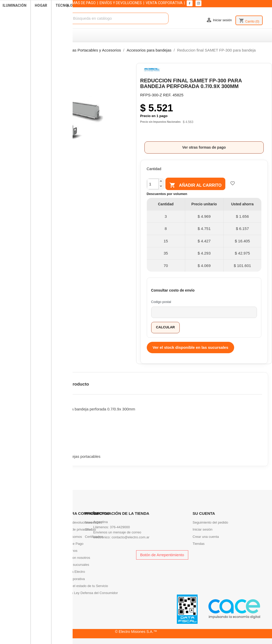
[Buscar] (114, 19)
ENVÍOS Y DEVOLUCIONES (121, 3)
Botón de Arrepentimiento (162, 555)
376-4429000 (120, 527)
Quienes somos (70, 537)
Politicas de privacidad (75, 529)
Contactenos (68, 551)
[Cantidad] (153, 184)
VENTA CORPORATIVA (164, 3)
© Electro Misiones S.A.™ (136, 632)
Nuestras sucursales (74, 565)
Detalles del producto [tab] (67, 384)
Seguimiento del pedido (210, 522)
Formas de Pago (71, 544)
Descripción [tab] (22, 384)
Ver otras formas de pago (204, 147)
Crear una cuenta (206, 537)
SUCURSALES (18, 3)
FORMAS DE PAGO (81, 3)
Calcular (166, 327)
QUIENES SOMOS (47, 3)
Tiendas (199, 544)
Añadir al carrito (199, 185)
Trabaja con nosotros (74, 558)
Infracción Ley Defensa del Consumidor (88, 593)
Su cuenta (204, 513)
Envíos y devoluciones (75, 522)
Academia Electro (72, 572)
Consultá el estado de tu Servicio (83, 586)
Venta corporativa (72, 579)
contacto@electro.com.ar (130, 537)
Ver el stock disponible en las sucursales (191, 347)
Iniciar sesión (203, 529)
